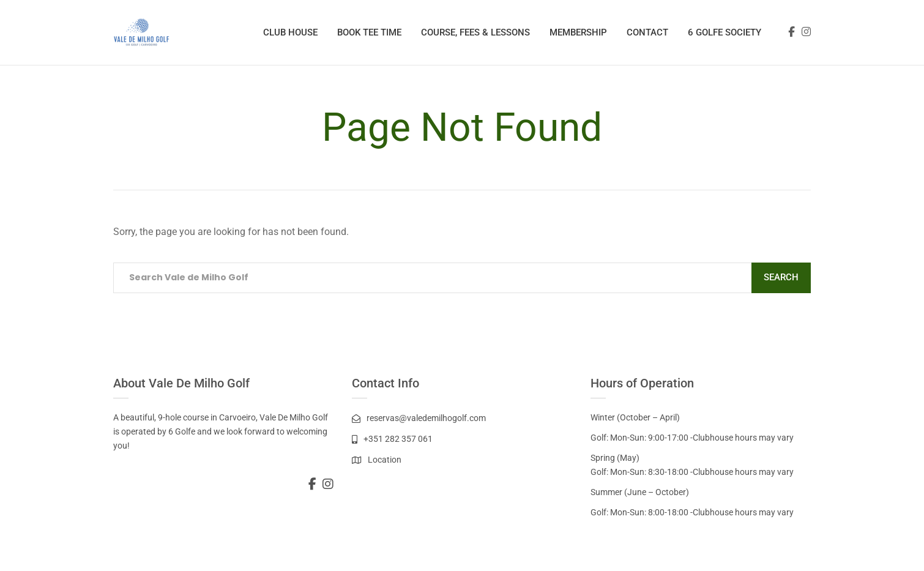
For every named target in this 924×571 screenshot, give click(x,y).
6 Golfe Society (725, 32)
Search (781, 277)
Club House (290, 32)
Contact (647, 32)
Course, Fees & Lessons (475, 32)
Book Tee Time (369, 32)
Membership (578, 32)
